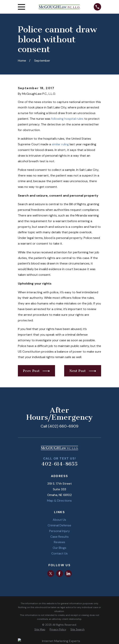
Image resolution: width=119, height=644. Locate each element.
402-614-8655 (59, 464)
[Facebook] (59, 573)
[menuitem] (40, 630)
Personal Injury (59, 531)
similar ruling (60, 144)
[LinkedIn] (68, 573)
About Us (59, 520)
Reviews (59, 542)
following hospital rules (67, 119)
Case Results (59, 537)
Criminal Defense (59, 525)
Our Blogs (59, 548)
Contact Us (59, 553)
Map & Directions (59, 501)
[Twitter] (51, 573)
